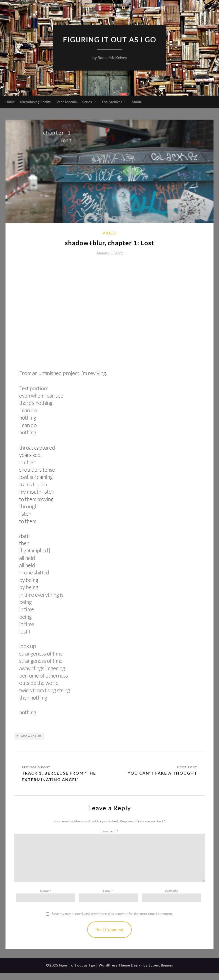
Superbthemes (161, 965)
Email (108, 891)
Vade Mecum (67, 102)
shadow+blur (29, 736)
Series (87, 102)
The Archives (112, 102)
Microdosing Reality (36, 102)
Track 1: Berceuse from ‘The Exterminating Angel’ (59, 776)
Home (10, 102)
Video (110, 233)
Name (46, 891)
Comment (109, 831)
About (136, 102)
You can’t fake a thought (162, 773)
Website (171, 891)
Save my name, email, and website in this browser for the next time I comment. (112, 914)
